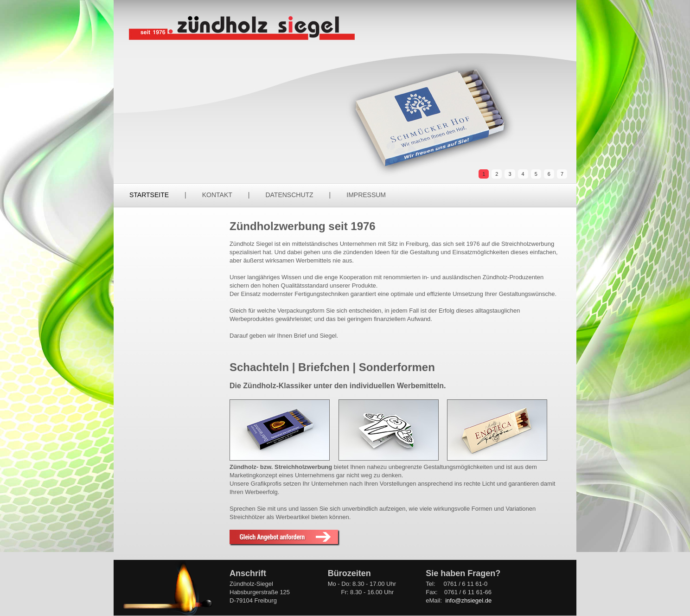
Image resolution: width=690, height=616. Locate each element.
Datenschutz (289, 195)
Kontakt (217, 195)
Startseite (149, 195)
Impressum (366, 195)
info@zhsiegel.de (468, 600)
